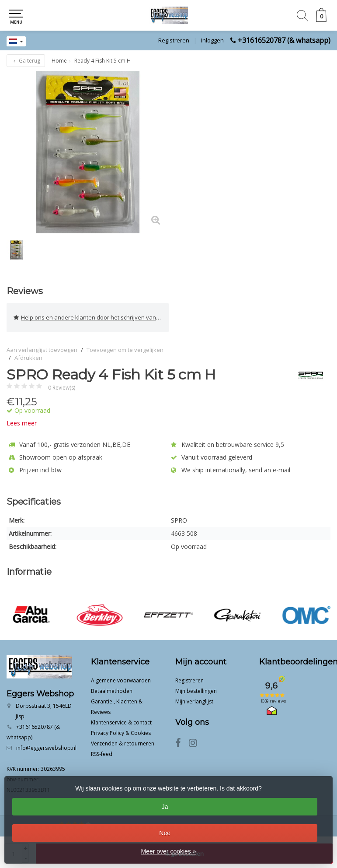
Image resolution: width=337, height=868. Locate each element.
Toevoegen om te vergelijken (125, 350)
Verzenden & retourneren (123, 743)
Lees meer (22, 423)
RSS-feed (102, 754)
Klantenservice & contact (121, 722)
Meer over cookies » (168, 851)
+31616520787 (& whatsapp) (284, 40)
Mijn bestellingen (196, 691)
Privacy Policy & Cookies (121, 733)
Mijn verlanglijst (194, 701)
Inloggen (212, 40)
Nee (165, 833)
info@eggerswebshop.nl (46, 748)
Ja (165, 807)
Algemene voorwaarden (121, 680)
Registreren (174, 40)
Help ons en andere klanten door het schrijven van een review (91, 318)
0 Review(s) (62, 388)
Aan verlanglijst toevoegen (42, 350)
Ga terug (26, 61)
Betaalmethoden (112, 691)
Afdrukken (28, 358)
